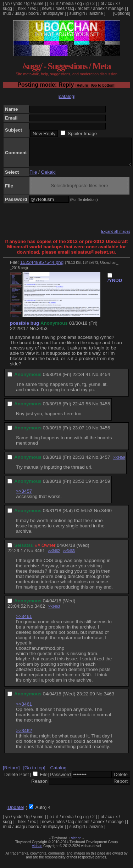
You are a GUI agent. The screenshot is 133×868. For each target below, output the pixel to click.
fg (28, 4)
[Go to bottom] (103, 85)
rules (60, 8)
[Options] (122, 13)
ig (87, 4)
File (33, 177)
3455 (105, 409)
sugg (7, 8)
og (80, 4)
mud (7, 13)
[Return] (82, 85)
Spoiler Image (82, 134)
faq (71, 8)
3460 (106, 516)
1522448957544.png (42, 268)
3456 (105, 433)
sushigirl (77, 13)
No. (34, 334)
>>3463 (69, 556)
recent (84, 8)
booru (34, 13)
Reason (39, 786)
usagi (20, 13)
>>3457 (24, 496)
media (68, 4)
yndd (18, 4)
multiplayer (53, 13)
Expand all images (116, 237)
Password (60, 780)
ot (102, 4)
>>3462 (54, 556)
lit (57, 4)
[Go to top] (34, 773)
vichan (76, 843)
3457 (105, 462)
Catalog (58, 773)
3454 (105, 380)
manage (116, 8)
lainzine (96, 13)
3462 (40, 611)
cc (110, 4)
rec (33, 8)
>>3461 (24, 622)
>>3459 (119, 463)
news (47, 8)
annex (99, 8)
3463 (109, 699)
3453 (42, 334)
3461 (40, 556)
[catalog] (66, 96)
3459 (105, 487)
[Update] (15, 813)
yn (8, 4)
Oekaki (48, 177)
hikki (22, 8)
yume (38, 4)
